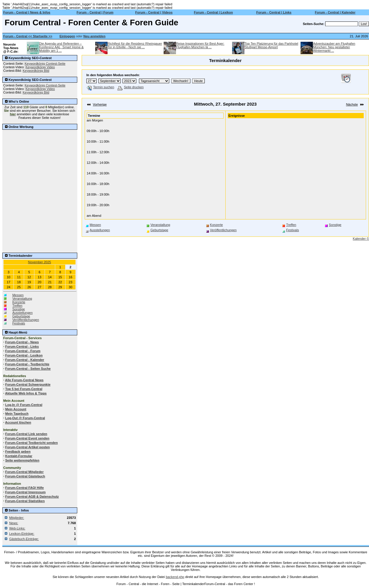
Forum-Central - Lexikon (24, 355)
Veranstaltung (22, 299)
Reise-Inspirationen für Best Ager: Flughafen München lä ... (200, 45)
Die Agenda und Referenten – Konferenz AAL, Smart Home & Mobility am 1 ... (61, 47)
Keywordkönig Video (40, 67)
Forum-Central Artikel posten (28, 447)
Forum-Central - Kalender (25, 360)
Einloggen (67, 36)
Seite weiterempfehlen (22, 460)
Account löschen (18, 422)
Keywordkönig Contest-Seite (45, 64)
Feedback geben (18, 452)
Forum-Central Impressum (26, 492)
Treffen (17, 306)
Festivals (19, 323)
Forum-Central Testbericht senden (32, 443)
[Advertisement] (40, 160)
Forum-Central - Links (22, 347)
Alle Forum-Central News (24, 380)
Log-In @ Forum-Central (24, 405)
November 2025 (39, 262)
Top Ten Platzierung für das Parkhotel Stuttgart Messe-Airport (271, 45)
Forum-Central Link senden (26, 434)
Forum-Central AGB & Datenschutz (32, 497)
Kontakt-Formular (19, 456)
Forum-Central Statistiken (25, 501)
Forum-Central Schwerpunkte (28, 384)
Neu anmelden (94, 36)
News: (14, 523)
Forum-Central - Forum (23, 351)
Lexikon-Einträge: (22, 534)
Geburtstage (21, 316)
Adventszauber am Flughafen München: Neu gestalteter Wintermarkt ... (334, 47)
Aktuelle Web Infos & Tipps (26, 393)
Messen (18, 295)
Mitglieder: (17, 518)
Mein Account (16, 409)
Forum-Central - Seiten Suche (28, 369)
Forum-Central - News (22, 342)
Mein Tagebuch (17, 414)
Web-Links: (17, 528)
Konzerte (19, 302)
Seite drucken (131, 87)
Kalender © (361, 239)
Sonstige (19, 309)
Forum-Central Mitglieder (25, 472)
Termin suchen (101, 87)
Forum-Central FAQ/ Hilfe (25, 488)
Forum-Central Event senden (27, 438)
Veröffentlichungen (26, 320)
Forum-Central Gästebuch (25, 476)
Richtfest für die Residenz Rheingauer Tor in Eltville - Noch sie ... (135, 45)
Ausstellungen (22, 313)
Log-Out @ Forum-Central (25, 418)
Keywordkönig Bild (36, 71)
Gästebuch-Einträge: (24, 539)
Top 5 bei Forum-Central (24, 389)
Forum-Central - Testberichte (27, 364)
